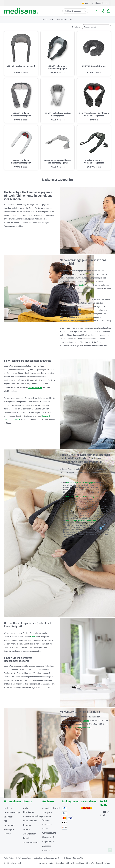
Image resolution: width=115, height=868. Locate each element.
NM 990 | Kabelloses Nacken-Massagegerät (57, 116)
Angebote (47, 847)
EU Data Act (90, 865)
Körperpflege (48, 843)
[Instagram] (108, 813)
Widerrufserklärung (78, 865)
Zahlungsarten (30, 835)
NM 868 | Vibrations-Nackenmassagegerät (57, 69)
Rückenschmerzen (35, 389)
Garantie (34, 638)
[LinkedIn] (101, 816)
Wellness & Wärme (47, 828)
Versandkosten (33, 860)
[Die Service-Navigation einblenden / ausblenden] (101, 3)
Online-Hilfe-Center (29, 812)
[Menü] (92, 12)
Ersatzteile (47, 852)
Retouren (27, 827)
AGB (68, 865)
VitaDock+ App (9, 820)
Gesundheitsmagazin (13, 814)
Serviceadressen (30, 822)
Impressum (43, 865)
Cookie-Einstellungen (104, 865)
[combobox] (72, 12)
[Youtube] (105, 813)
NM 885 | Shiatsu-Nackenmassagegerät (21, 116)
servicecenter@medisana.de (81, 729)
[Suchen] (85, 12)
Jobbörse (8, 835)
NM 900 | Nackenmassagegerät (21, 68)
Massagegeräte (49, 839)
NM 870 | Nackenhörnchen (94, 68)
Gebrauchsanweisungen (34, 818)
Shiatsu (82, 287)
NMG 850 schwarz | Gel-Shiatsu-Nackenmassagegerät (94, 116)
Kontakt (86, 722)
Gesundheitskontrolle (52, 810)
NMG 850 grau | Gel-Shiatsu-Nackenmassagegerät (57, 163)
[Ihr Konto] (103, 12)
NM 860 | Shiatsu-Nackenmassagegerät (21, 163)
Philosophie (9, 831)
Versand (27, 831)
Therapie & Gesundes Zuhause (47, 818)
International (10, 827)
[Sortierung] (96, 28)
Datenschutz (60, 865)
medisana (8, 810)
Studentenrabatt (30, 844)
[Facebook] (101, 813)
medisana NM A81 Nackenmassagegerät (94, 163)
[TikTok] (104, 816)
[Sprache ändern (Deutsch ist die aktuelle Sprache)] (86, 3)
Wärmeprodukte (49, 834)
